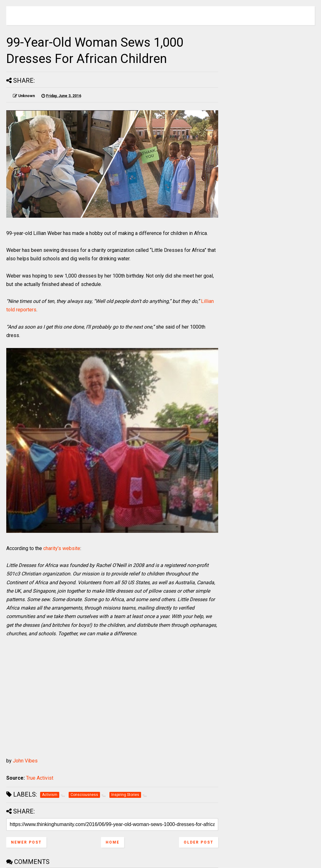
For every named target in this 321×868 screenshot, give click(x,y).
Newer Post (26, 842)
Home (113, 842)
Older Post (199, 842)
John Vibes (25, 761)
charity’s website (62, 548)
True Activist (40, 778)
